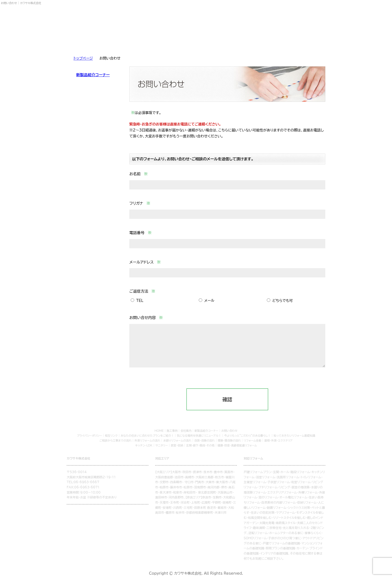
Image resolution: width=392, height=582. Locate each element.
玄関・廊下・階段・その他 (200, 445)
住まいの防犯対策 (263, 512)
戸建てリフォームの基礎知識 (281, 543)
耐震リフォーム (277, 508)
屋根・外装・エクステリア (278, 440)
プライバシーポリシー (89, 436)
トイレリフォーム (311, 477)
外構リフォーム (308, 492)
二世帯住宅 (274, 528)
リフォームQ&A (174, 40)
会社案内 (261, 40)
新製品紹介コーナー (93, 75)
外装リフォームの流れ (147, 440)
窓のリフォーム (268, 497)
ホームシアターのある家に (286, 533)
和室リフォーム (301, 482)
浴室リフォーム (266, 477)
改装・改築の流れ (205, 440)
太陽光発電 (267, 523)
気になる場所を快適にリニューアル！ (199, 436)
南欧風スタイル (286, 523)
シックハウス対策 (299, 508)
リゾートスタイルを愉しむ (289, 518)
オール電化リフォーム (293, 497)
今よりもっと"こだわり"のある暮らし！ (247, 436)
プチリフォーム (268, 487)
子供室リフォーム (278, 482)
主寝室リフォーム (255, 482)
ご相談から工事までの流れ (115, 440)
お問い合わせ (304, 40)
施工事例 (218, 40)
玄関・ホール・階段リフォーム (291, 472)
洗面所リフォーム (288, 477)
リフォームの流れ (131, 40)
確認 (227, 399)
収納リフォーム (307, 502)
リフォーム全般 (253, 440)
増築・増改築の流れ (229, 440)
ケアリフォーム (285, 512)
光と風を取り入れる (296, 528)
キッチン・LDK (144, 445)
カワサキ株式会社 (91, 19)
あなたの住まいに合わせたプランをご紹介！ (147, 436)
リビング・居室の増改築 (294, 487)
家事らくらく (313, 533)
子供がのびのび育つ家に (284, 538)
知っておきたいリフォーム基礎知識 (294, 436)
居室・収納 (177, 445)
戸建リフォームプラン (258, 472)
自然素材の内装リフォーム (278, 502)
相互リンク (111, 436)
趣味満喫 (259, 528)
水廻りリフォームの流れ (177, 440)
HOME (159, 431)
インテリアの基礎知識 (274, 553)
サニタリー (162, 445)
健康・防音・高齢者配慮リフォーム (237, 445)
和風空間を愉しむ (260, 518)
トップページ (83, 58)
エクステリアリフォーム (282, 492)
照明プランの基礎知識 (280, 548)
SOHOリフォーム (255, 538)
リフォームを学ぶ (88, 40)
